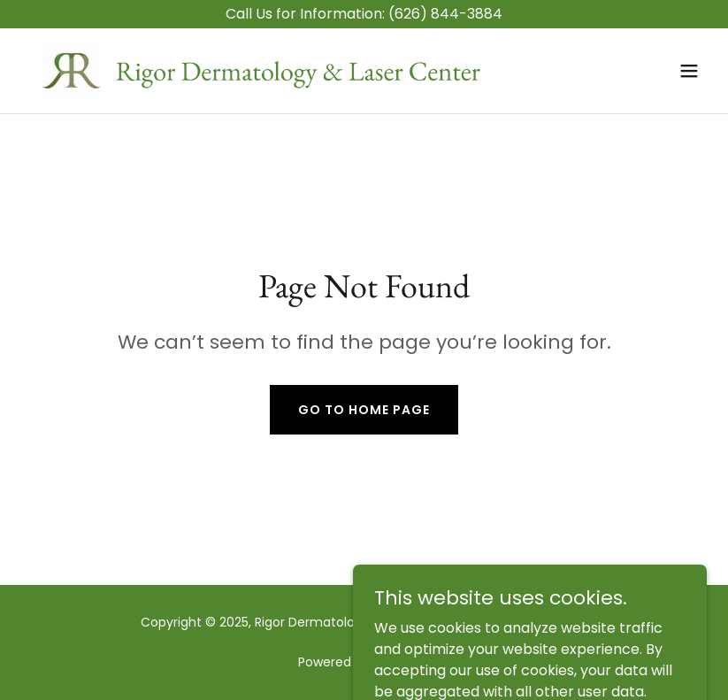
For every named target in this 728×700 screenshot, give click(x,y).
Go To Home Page (364, 410)
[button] (689, 71)
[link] (261, 71)
